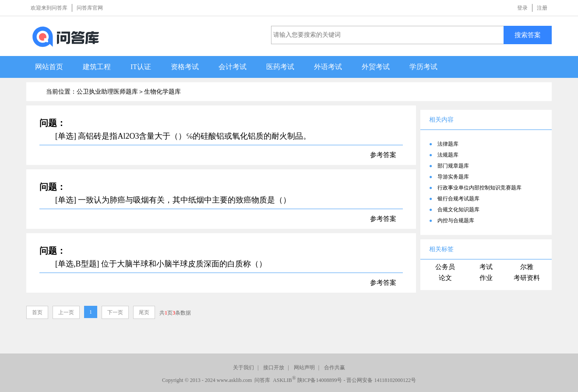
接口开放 (274, 367)
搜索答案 (528, 35)
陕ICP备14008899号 (320, 380)
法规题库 (448, 155)
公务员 (445, 267)
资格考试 (185, 67)
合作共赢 (335, 367)
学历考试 (423, 67)
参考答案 (383, 155)
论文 (445, 278)
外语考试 (328, 67)
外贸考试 (376, 67)
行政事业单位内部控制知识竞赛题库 (479, 188)
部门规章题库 (453, 166)
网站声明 (304, 367)
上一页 (66, 312)
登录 (522, 8)
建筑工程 (97, 67)
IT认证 (141, 67)
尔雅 (527, 267)
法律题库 (448, 144)
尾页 (144, 312)
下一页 (115, 312)
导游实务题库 (453, 177)
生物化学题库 (162, 92)
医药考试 (280, 67)
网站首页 (49, 67)
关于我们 (243, 367)
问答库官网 (90, 8)
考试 (486, 267)
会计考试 (233, 67)
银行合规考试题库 (458, 199)
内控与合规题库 (456, 220)
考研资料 (527, 278)
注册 (542, 8)
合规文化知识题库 (458, 210)
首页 (37, 312)
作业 (486, 278)
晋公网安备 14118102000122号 (381, 380)
